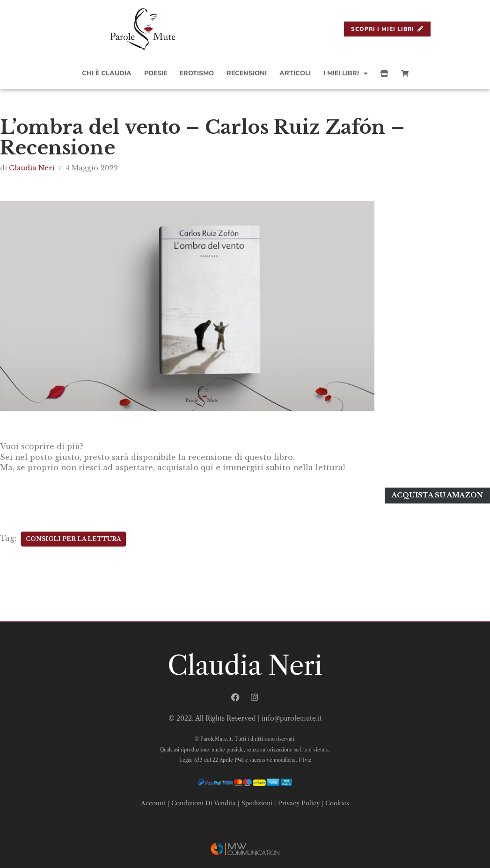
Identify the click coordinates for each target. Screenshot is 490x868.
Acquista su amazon (438, 494)
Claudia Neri (32, 168)
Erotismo (197, 73)
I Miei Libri (346, 73)
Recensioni (247, 73)
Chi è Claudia (107, 73)
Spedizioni (257, 802)
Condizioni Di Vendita (204, 802)
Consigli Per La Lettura (73, 537)
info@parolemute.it (292, 717)
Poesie (156, 73)
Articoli (295, 73)
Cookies (337, 802)
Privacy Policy (299, 802)
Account (153, 802)
